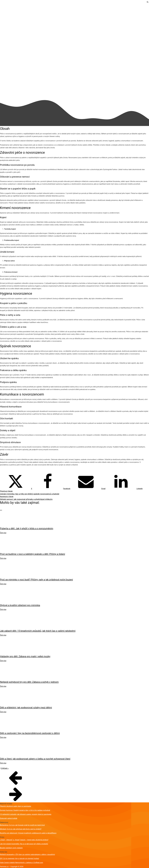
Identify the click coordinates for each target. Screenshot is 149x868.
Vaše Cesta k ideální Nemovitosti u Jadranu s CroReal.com (22, 863)
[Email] (88, 489)
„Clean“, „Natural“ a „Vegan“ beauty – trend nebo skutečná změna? (24, 840)
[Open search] (148, 2)
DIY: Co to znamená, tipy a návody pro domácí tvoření (19, 859)
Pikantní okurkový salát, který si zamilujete (16, 806)
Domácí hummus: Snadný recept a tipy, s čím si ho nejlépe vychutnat (25, 810)
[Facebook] (51, 489)
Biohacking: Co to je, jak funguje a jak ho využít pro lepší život (22, 825)
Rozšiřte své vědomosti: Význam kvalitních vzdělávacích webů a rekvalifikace (28, 833)
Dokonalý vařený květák (9, 818)
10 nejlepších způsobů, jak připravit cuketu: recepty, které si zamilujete (26, 814)
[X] (16, 489)
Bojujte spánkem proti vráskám (11, 848)
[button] (74, 778)
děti (1, 5)
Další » (6, 768)
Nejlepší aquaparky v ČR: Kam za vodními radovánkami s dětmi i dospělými (27, 854)
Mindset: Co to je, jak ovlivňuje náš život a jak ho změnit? (21, 829)
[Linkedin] (124, 489)
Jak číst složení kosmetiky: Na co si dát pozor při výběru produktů (24, 844)
